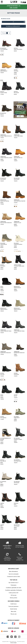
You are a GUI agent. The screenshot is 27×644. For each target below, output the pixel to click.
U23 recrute (14, 595)
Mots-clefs (14, 611)
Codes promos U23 (13, 593)
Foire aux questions (13, 606)
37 (19, 22)
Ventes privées (13, 598)
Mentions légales (14, 643)
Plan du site (14, 614)
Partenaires (14, 585)
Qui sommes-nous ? (14, 583)
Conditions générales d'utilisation (14, 590)
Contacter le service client (14, 576)
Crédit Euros (13, 604)
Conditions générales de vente (14, 588)
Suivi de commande (14, 574)
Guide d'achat (14, 609)
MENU (2, 2)
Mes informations (13, 571)
